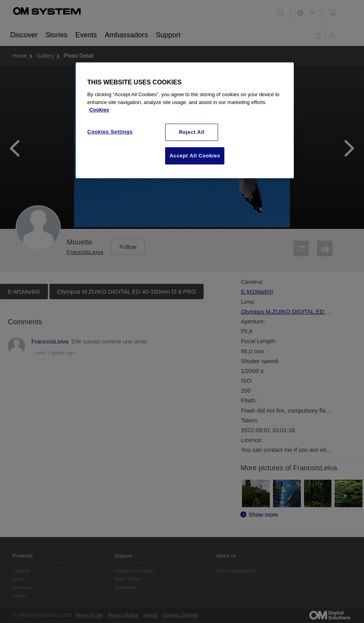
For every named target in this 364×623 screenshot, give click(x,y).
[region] (185, 120)
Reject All (192, 132)
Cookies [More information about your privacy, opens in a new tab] (99, 110)
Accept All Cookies (195, 156)
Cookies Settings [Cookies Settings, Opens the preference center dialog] (110, 132)
